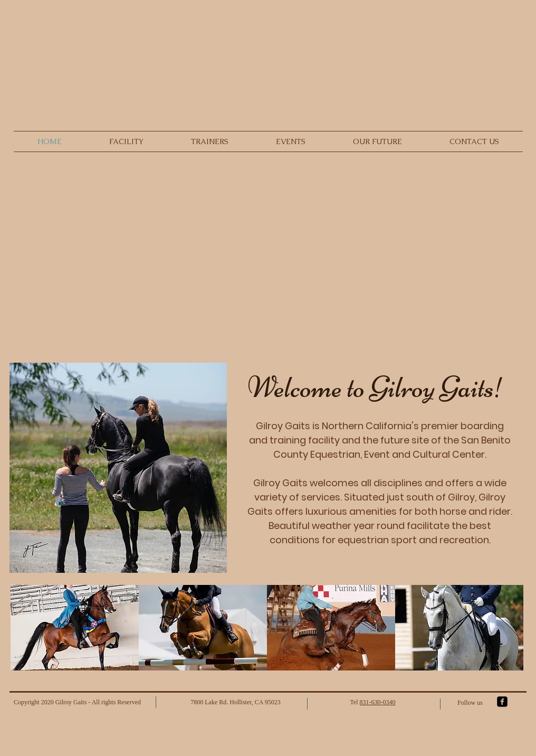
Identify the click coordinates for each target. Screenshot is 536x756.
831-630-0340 (378, 702)
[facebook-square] (502, 702)
